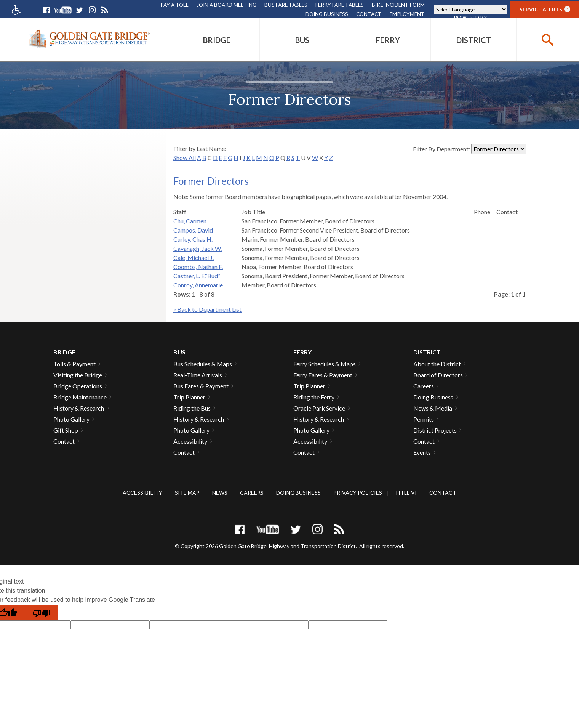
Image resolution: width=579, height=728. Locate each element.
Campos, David (193, 230)
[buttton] (548, 40)
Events (422, 452)
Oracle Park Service (319, 408)
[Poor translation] (42, 612)
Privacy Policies (358, 493)
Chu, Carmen (190, 221)
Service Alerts (545, 9)
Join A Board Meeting (226, 5)
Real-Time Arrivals (198, 375)
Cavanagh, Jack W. (198, 248)
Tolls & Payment (74, 364)
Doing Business (327, 14)
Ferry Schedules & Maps (325, 364)
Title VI (406, 493)
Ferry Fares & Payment (323, 375)
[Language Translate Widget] (471, 9)
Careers (424, 386)
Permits (424, 419)
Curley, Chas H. (193, 239)
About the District (437, 364)
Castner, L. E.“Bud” (197, 276)
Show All (185, 158)
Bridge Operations (78, 386)
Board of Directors (438, 375)
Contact (369, 14)
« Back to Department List (207, 309)
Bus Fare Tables (286, 5)
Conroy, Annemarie (198, 285)
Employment (407, 14)
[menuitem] (217, 40)
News (220, 493)
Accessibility (190, 441)
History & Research (79, 408)
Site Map (187, 493)
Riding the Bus (192, 408)
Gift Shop (66, 430)
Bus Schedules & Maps (203, 364)
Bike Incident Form (398, 5)
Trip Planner (189, 397)
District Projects (435, 430)
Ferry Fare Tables (340, 5)
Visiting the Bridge (78, 375)
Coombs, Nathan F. (198, 267)
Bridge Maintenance (80, 397)
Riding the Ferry (314, 397)
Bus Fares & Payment (201, 386)
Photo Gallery (71, 419)
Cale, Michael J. (194, 257)
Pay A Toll (174, 5)
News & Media (433, 408)
